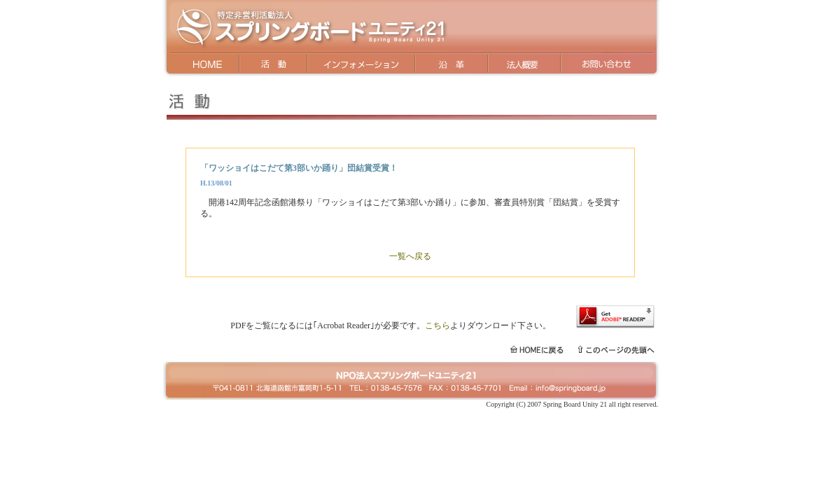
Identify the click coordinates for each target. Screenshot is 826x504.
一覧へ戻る (410, 256)
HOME (202, 65)
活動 (274, 65)
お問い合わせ (610, 65)
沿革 (450, 65)
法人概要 (523, 65)
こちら (437, 325)
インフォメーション (361, 65)
